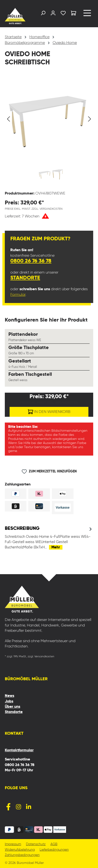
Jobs (9, 701)
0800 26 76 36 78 (31, 261)
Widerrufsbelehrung (20, 850)
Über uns (12, 707)
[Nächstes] (90, 119)
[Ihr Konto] (53, 14)
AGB (54, 844)
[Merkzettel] (63, 14)
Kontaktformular (19, 750)
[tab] (49, 538)
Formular (18, 295)
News (9, 696)
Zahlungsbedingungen (22, 855)
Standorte (25, 278)
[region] (49, 132)
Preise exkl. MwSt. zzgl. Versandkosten (34, 209)
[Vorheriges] (8, 119)
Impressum (13, 844)
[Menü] (87, 15)
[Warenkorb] (73, 14)
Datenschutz (36, 844)
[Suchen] (43, 14)
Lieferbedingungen (54, 850)
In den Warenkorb (49, 411)
